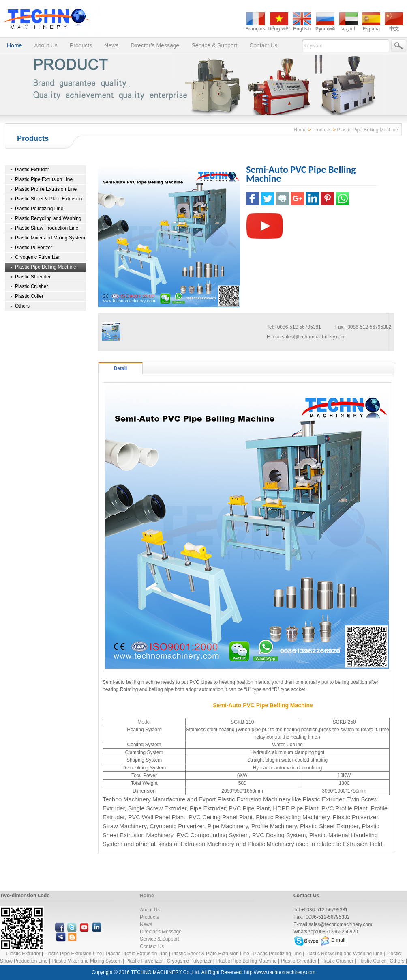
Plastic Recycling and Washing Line (344, 954)
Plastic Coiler (29, 296)
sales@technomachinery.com (314, 337)
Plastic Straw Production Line (47, 228)
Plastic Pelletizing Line (39, 209)
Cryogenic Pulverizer (37, 257)
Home (14, 45)
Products (81, 45)
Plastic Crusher (31, 286)
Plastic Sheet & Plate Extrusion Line (210, 954)
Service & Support (214, 45)
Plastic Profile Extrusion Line (46, 189)
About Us (46, 45)
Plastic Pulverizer (34, 248)
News (111, 45)
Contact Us (263, 45)
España (371, 29)
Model (144, 722)
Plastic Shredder (33, 277)
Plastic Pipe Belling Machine (367, 130)
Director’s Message (155, 45)
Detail (121, 368)
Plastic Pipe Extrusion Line (44, 179)
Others (22, 306)
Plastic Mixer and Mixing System (50, 238)
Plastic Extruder (32, 170)
